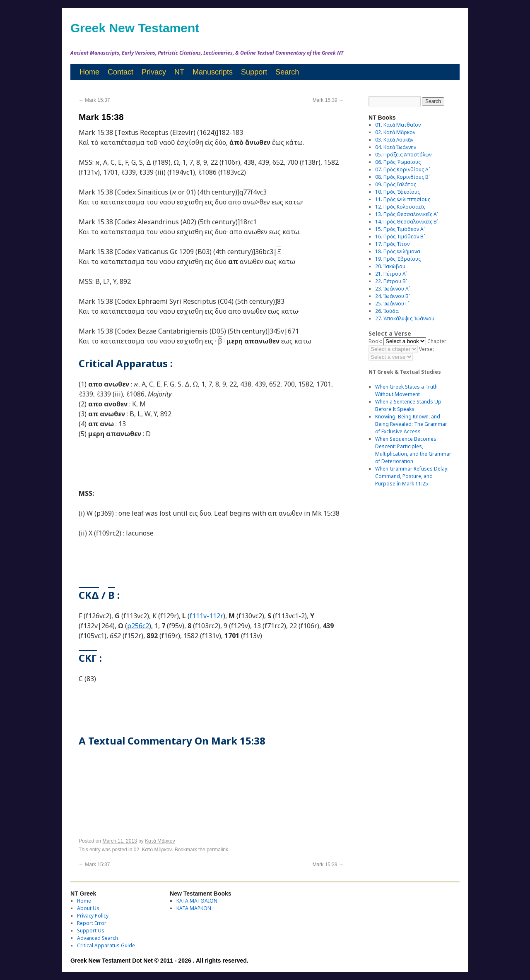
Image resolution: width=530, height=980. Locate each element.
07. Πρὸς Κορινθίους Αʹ (402, 169)
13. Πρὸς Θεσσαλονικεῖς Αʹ (407, 214)
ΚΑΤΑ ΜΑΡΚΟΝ (194, 908)
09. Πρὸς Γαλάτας (396, 184)
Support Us (91, 931)
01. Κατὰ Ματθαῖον (398, 125)
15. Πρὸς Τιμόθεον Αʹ (400, 229)
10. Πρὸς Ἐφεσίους (397, 192)
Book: (375, 341)
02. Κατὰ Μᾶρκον (153, 850)
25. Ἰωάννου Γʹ (392, 304)
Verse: (426, 349)
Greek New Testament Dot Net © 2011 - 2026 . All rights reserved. (159, 961)
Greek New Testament (135, 28)
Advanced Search (98, 938)
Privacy (154, 72)
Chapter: (437, 341)
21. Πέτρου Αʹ (391, 274)
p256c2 (138, 626)
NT (179, 72)
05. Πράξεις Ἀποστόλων (403, 155)
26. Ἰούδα (387, 311)
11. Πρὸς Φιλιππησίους (403, 199)
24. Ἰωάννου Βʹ (393, 296)
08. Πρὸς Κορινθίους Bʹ (402, 177)
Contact (120, 72)
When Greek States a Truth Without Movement (406, 390)
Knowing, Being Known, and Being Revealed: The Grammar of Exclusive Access (411, 424)
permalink (217, 850)
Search (287, 72)
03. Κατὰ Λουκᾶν (394, 140)
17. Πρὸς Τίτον (392, 244)
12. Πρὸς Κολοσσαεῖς (400, 207)
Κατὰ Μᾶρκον (160, 841)
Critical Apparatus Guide (106, 945)
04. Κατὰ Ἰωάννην (396, 147)
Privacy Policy (93, 916)
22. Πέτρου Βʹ (391, 281)
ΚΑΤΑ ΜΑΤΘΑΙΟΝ (197, 901)
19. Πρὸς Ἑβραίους (398, 259)
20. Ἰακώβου (390, 266)
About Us (88, 908)
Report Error (92, 923)
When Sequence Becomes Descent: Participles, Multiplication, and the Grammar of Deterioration (413, 450)
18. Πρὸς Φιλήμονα (398, 251)
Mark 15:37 (94, 100)
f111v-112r (206, 616)
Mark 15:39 (328, 100)
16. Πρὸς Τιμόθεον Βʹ (400, 237)
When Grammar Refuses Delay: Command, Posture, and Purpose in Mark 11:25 (412, 476)
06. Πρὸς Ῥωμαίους (398, 162)
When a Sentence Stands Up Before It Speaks (408, 405)
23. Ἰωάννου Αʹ (393, 289)
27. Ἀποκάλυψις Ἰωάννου (405, 318)
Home (89, 72)
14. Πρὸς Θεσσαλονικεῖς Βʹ (407, 222)
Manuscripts (213, 72)
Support (254, 72)
